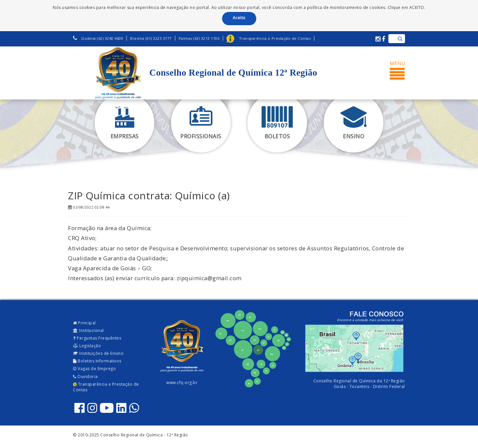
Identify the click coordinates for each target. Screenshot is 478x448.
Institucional (88, 330)
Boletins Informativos (97, 361)
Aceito (239, 18)
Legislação (87, 346)
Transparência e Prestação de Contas (106, 387)
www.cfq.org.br (182, 383)
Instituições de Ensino (98, 353)
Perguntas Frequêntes (97, 338)
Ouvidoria (85, 377)
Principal (84, 323)
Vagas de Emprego (94, 369)
